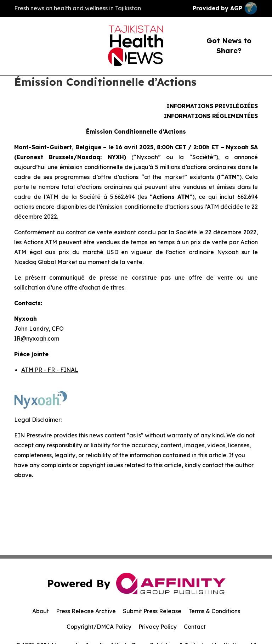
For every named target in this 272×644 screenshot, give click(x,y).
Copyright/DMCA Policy (99, 627)
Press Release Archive (86, 611)
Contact (195, 627)
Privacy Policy (158, 627)
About (41, 611)
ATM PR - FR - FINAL (50, 370)
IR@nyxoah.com (37, 338)
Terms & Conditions (214, 611)
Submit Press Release (152, 611)
